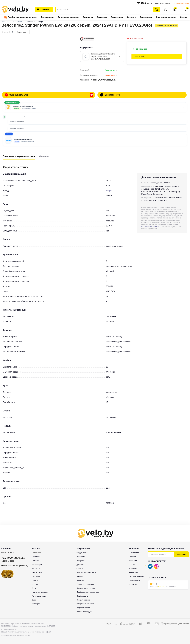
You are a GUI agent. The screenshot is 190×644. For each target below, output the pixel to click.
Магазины (81, 557)
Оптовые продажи (136, 577)
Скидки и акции (83, 553)
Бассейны (36, 577)
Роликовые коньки (39, 596)
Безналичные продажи (86, 588)
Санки (34, 600)
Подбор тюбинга (83, 608)
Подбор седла (82, 596)
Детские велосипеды (68, 17)
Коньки (35, 584)
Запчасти (131, 17)
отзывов (162, 587)
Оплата (80, 569)
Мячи (34, 588)
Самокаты (102, 17)
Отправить (181, 554)
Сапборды (36, 604)
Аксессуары (117, 17)
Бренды (80, 577)
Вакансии (133, 561)
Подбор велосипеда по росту (21, 17)
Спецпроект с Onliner (85, 604)
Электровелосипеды (166, 17)
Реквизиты (133, 573)
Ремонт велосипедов (85, 584)
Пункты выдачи (8, 553)
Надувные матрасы (40, 592)
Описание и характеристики (19, 157)
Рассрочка (81, 561)
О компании (134, 553)
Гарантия (80, 581)
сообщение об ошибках (150, 227)
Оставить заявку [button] (139, 57)
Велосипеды (47, 17)
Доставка (80, 565)
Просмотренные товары (86, 573)
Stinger (109, 191)
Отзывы (44, 157)
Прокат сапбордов (84, 612)
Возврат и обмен (83, 600)
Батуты (35, 581)
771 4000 (141, 3)
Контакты (133, 584)
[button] (95, 140)
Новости (132, 557)
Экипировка (146, 17)
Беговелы (88, 17)
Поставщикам (135, 581)
